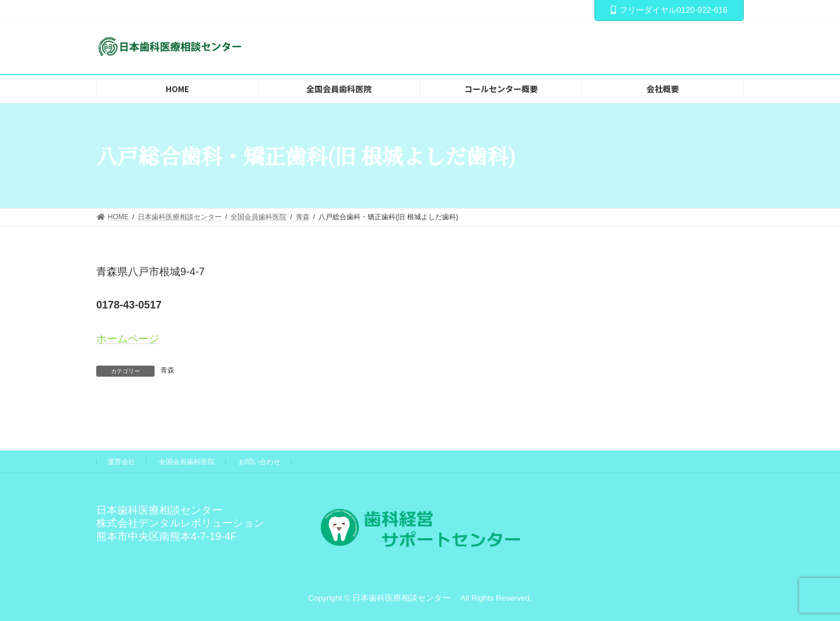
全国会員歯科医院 (187, 462)
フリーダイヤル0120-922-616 (669, 10)
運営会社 (121, 462)
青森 (167, 370)
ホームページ (128, 339)
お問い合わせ (260, 462)
